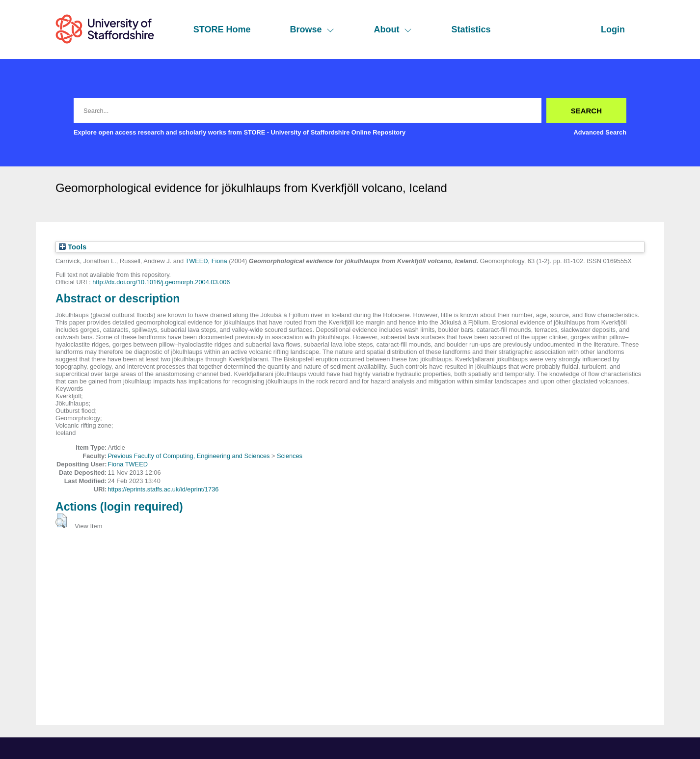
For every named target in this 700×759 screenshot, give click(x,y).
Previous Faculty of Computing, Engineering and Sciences (188, 456)
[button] (61, 521)
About (393, 29)
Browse (312, 29)
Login (613, 29)
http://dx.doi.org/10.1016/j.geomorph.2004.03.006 (161, 282)
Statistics (471, 29)
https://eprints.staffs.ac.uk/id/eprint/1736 (163, 489)
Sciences (290, 456)
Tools (73, 247)
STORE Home (222, 29)
